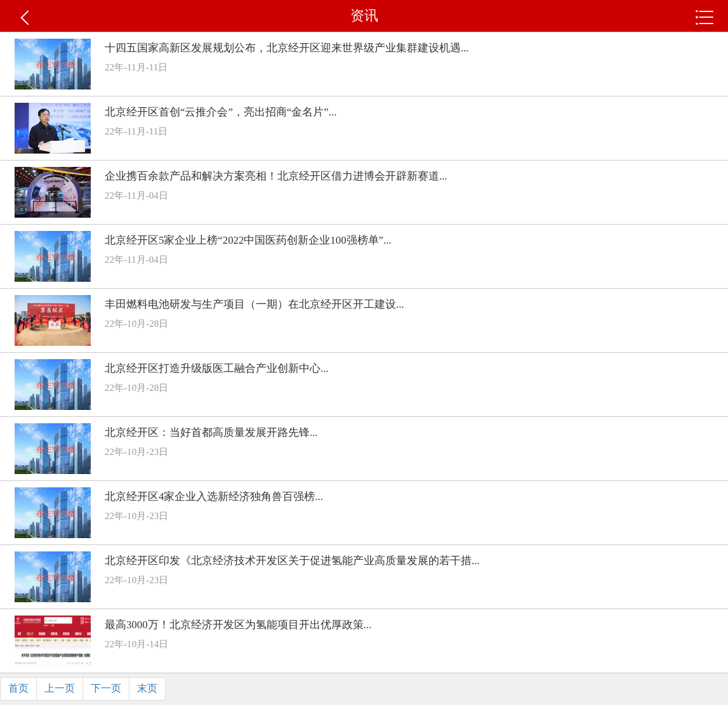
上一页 (60, 688)
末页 (147, 688)
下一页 (106, 688)
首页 (18, 688)
